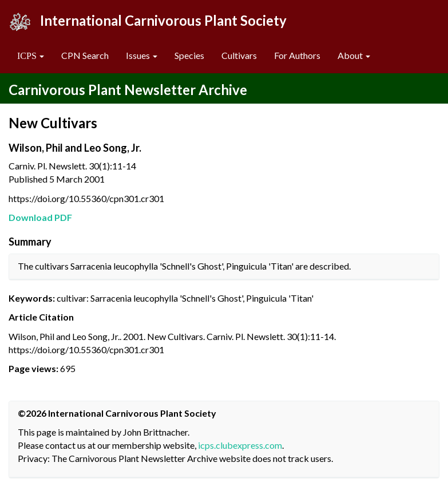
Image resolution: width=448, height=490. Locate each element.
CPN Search (85, 55)
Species (189, 55)
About (354, 55)
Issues (142, 55)
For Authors (297, 55)
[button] (31, 56)
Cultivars (239, 55)
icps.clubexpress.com (240, 445)
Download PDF (40, 217)
